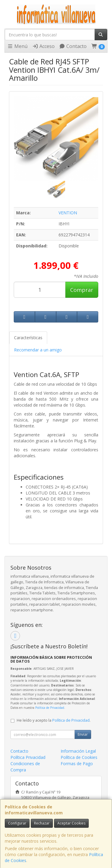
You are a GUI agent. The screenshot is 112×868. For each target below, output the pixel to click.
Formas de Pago (77, 764)
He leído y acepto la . (54, 720)
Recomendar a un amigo (38, 350)
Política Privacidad (28, 757)
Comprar (82, 290)
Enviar (83, 734)
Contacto (73, 46)
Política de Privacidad (50, 708)
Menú (17, 46)
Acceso (43, 46)
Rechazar (42, 823)
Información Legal (78, 751)
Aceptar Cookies (71, 823)
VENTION (68, 213)
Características (28, 338)
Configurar (17, 823)
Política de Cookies (79, 757)
